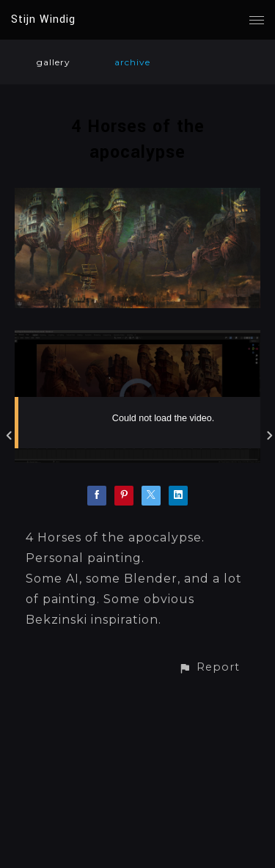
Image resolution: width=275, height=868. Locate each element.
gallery (54, 62)
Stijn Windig (43, 19)
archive (132, 62)
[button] (209, 667)
